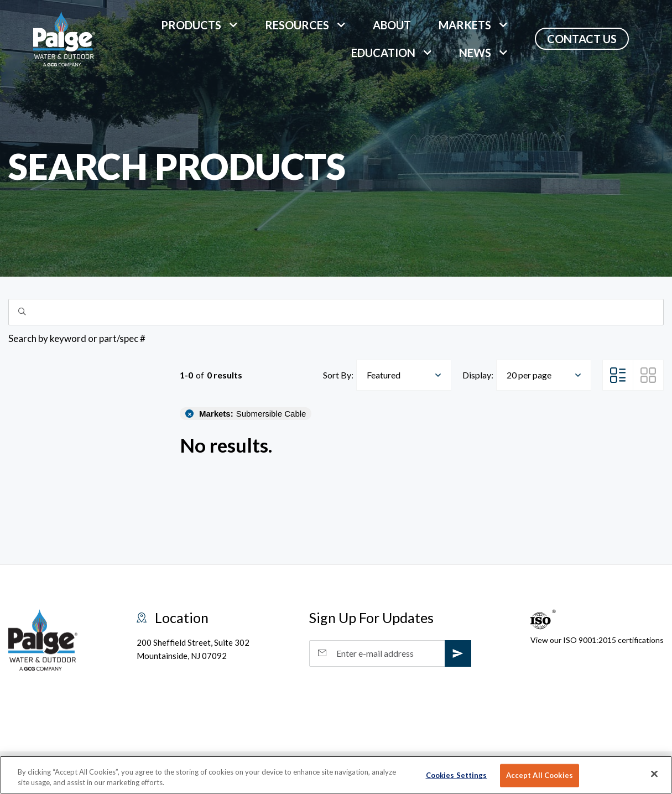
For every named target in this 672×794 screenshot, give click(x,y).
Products (191, 25)
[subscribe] (458, 653)
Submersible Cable (252, 414)
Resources (297, 25)
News (475, 53)
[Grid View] (648, 375)
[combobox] (404, 375)
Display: (478, 375)
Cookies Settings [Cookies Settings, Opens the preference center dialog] (457, 775)
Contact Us (582, 39)
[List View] (618, 375)
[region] (336, 775)
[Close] (654, 774)
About (392, 25)
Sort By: (338, 375)
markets (465, 25)
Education (383, 53)
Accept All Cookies (540, 775)
